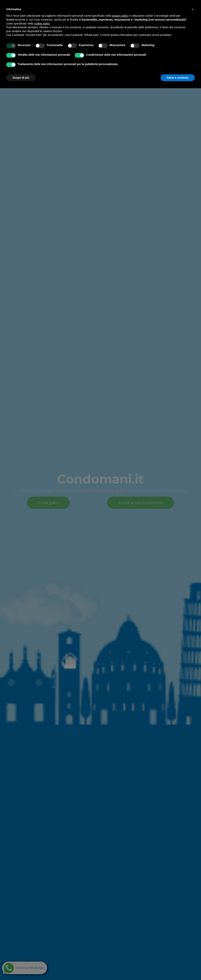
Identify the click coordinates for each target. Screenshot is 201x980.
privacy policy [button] (120, 16)
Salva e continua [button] (178, 78)
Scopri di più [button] (21, 78)
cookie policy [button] (42, 24)
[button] (193, 9)
